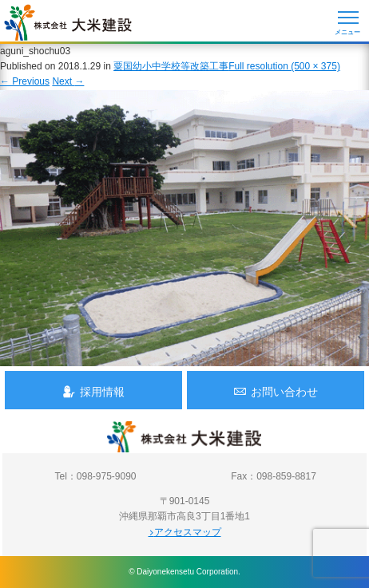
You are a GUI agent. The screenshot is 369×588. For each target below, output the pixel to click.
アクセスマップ (185, 532)
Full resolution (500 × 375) (284, 66)
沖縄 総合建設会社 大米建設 (68, 22)
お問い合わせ (276, 391)
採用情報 (93, 391)
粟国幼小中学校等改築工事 (171, 66)
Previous (25, 81)
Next (68, 81)
